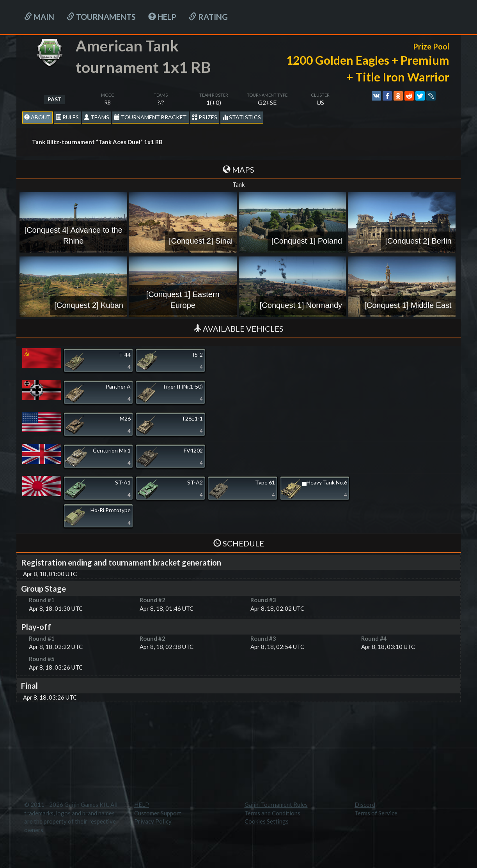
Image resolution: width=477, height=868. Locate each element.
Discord (365, 804)
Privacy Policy (153, 821)
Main (39, 17)
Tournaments (101, 17)
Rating (208, 17)
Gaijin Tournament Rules (276, 804)
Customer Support (158, 813)
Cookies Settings (267, 821)
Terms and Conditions (272, 813)
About (37, 117)
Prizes (205, 117)
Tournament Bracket (151, 117)
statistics (242, 117)
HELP (162, 17)
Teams (97, 117)
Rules (67, 117)
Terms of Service (376, 813)
